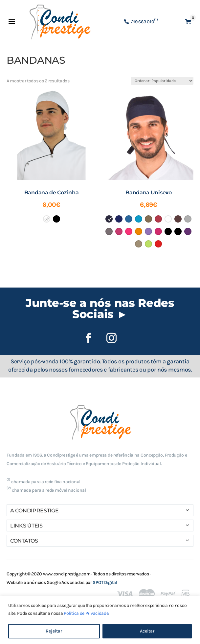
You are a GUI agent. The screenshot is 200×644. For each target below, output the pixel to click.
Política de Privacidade (86, 613)
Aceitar (147, 631)
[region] (100, 620)
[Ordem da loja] (162, 81)
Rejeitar (54, 631)
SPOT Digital (105, 582)
